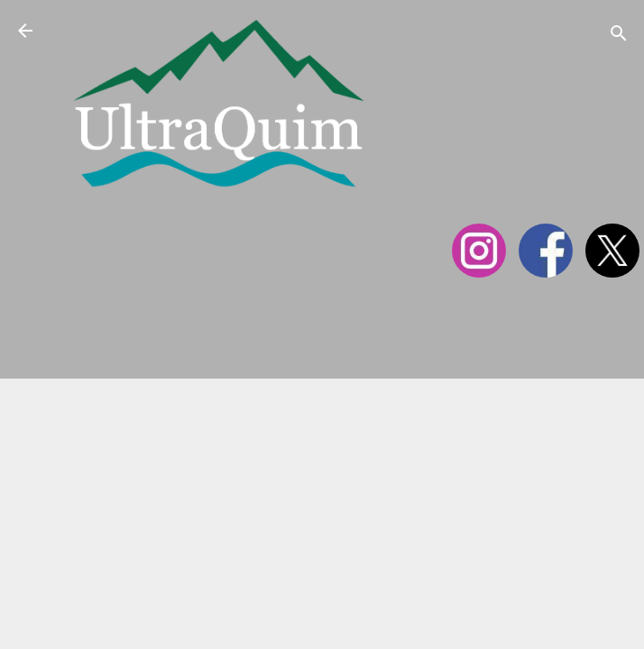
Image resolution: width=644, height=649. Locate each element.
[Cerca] (619, 37)
